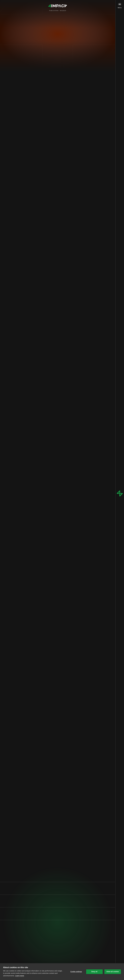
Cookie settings (76, 972)
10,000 (40, 150)
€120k (61, 362)
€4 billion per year (68, 535)
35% (67, 394)
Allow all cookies (113, 972)
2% (55, 88)
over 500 (60, 266)
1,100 (44, 255)
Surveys (73, 460)
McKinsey (70, 270)
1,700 (76, 165)
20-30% (38, 199)
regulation (38, 201)
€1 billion (40, 302)
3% (75, 150)
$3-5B (68, 184)
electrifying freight (67, 103)
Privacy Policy (28, 954)
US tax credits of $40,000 (63, 404)
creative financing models (59, 416)
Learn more (20, 976)
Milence (58, 309)
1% (67, 167)
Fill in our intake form (54, 958)
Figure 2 (38, 378)
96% (52, 97)
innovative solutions (67, 476)
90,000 (47, 125)
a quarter (52, 90)
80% (54, 408)
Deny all (94, 972)
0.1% (43, 99)
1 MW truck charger (53, 444)
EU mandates (60, 193)
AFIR (53, 298)
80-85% (42, 285)
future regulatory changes (52, 410)
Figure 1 (38, 322)
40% (52, 544)
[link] (56, 958)
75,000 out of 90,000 (50, 142)
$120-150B (74, 177)
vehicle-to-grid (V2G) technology (58, 518)
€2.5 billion (75, 302)
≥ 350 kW (75, 255)
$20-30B (51, 186)
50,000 (40, 259)
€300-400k (41, 362)
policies (55, 402)
